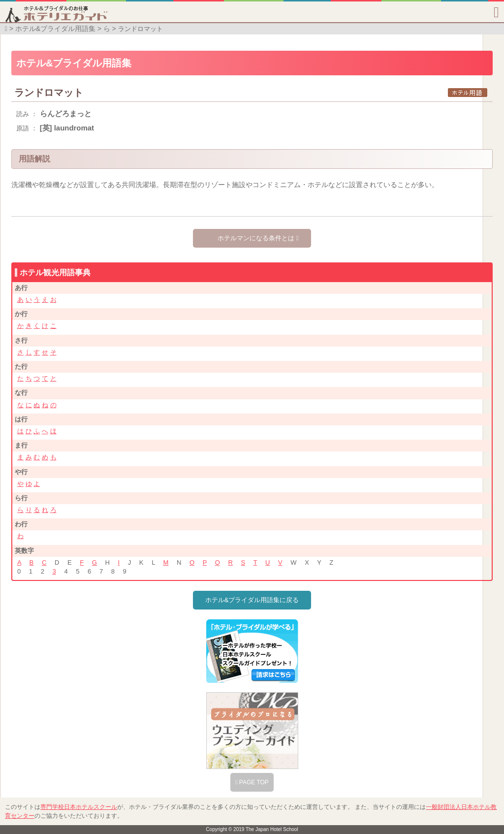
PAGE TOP (252, 782)
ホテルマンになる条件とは (258, 238)
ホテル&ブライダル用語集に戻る (252, 600)
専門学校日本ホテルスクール (79, 807)
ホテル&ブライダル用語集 (55, 29)
